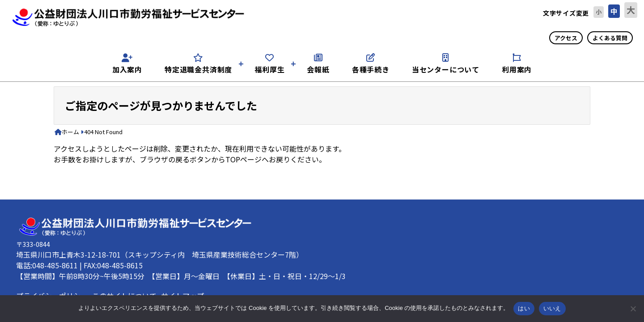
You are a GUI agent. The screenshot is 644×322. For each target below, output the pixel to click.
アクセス (566, 38)
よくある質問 (610, 38)
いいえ (552, 308)
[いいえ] (633, 309)
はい (524, 308)
